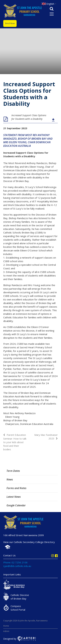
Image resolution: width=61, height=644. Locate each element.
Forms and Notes (16, 488)
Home (6, 626)
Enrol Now (10, 23)
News (10, 479)
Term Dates (13, 471)
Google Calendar (16, 505)
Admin (6, 631)
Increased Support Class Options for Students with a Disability (29, 117)
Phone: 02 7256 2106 (15, 562)
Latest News (14, 497)
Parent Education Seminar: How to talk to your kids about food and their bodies (15, 442)
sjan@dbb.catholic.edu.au (17, 566)
